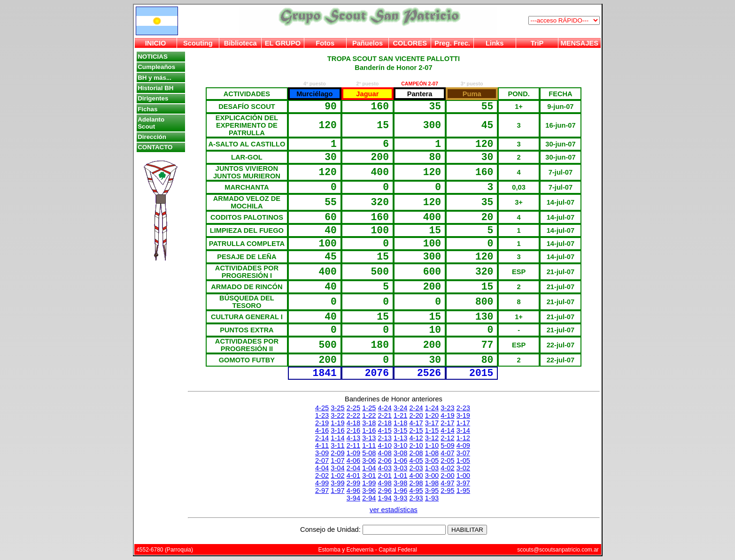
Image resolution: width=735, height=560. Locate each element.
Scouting (198, 43)
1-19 (337, 423)
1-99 (369, 483)
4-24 (385, 408)
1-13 (400, 438)
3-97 (463, 483)
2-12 (447, 438)
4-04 (322, 468)
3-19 (463, 415)
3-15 (400, 430)
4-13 (353, 438)
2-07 (322, 460)
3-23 (447, 408)
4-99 (322, 483)
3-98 (400, 483)
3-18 (369, 423)
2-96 (385, 491)
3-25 (337, 408)
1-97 (337, 491)
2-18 (385, 423)
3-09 (322, 453)
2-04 (353, 468)
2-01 (385, 476)
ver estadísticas (394, 510)
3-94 (353, 498)
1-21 (400, 415)
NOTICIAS (153, 57)
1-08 (432, 453)
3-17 (432, 423)
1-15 (432, 430)
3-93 (400, 498)
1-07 (337, 460)
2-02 (322, 476)
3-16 (337, 430)
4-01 (353, 476)
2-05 (447, 460)
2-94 (369, 498)
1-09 (353, 453)
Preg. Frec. (452, 43)
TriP (537, 43)
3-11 (337, 445)
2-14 (322, 438)
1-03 (432, 468)
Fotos (325, 43)
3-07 (463, 453)
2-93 (416, 498)
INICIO (156, 43)
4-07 (447, 453)
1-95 (463, 491)
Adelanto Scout (151, 123)
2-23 (463, 408)
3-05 (432, 460)
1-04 (369, 468)
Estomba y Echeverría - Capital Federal (367, 550)
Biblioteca (240, 43)
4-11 (322, 445)
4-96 (353, 491)
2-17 (447, 423)
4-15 (385, 430)
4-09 (463, 445)
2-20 (416, 415)
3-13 (369, 438)
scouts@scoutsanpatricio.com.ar (558, 550)
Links (495, 43)
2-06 (385, 460)
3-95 (432, 491)
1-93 (432, 498)
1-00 (463, 476)
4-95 (416, 491)
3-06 (369, 460)
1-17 (463, 423)
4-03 (385, 468)
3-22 (337, 415)
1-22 (369, 415)
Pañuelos (367, 43)
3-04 (337, 468)
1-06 (400, 460)
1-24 (432, 408)
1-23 (322, 415)
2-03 (416, 468)
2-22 (353, 415)
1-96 (400, 491)
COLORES (410, 43)
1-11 (369, 445)
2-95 (447, 491)
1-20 (432, 415)
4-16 (322, 430)
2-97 (322, 491)
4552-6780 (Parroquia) (165, 550)
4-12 (416, 438)
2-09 (337, 453)
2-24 (416, 408)
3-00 (432, 476)
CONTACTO (155, 147)
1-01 (400, 476)
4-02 (447, 468)
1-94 (385, 498)
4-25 (322, 408)
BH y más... (155, 78)
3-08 (400, 453)
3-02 (463, 468)
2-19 (322, 423)
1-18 (400, 423)
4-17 (416, 423)
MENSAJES (580, 43)
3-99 (337, 483)
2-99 (353, 483)
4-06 (353, 460)
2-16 (353, 430)
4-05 (416, 460)
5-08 (369, 453)
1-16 (369, 430)
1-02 (337, 476)
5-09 (447, 445)
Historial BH (155, 88)
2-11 (353, 445)
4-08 (385, 453)
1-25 (369, 408)
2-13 (385, 438)
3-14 (463, 430)
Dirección (152, 137)
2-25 (353, 408)
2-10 (416, 445)
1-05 (463, 460)
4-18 (353, 423)
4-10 (385, 445)
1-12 (463, 438)
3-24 (400, 408)
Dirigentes (153, 98)
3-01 (369, 476)
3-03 (400, 468)
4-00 (416, 476)
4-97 (447, 483)
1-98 (432, 483)
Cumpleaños (156, 67)
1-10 (432, 445)
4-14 (447, 430)
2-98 (416, 483)
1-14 (337, 438)
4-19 (447, 415)
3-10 (400, 445)
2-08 (416, 453)
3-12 (432, 438)
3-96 (369, 491)
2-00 (447, 476)
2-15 (416, 430)
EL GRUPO (283, 43)
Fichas (147, 109)
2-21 (385, 415)
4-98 (385, 483)
